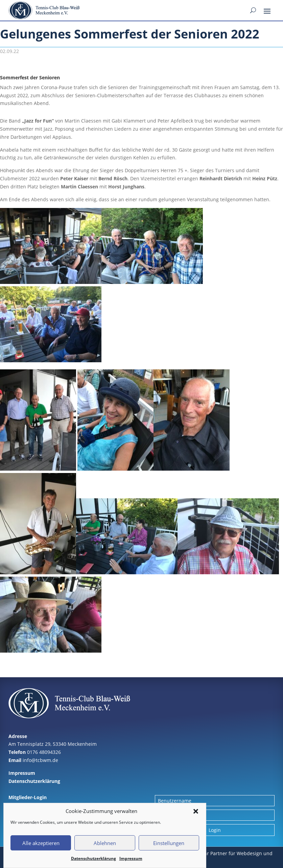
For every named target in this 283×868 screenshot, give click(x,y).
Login (215, 830)
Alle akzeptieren (41, 843)
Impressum (131, 858)
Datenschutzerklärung (93, 858)
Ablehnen (105, 843)
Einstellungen (169, 843)
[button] (196, 811)
